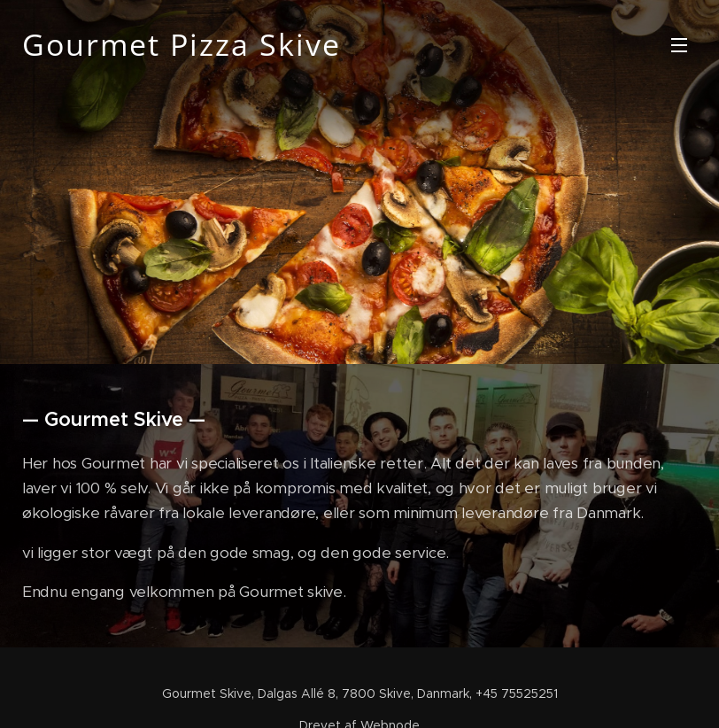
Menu (679, 45)
